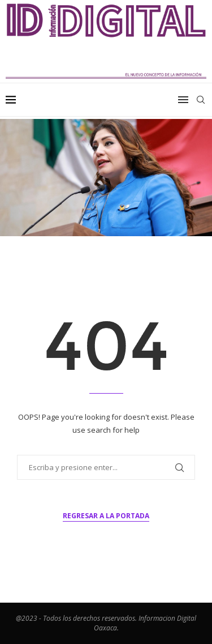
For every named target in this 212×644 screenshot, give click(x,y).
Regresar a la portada (106, 516)
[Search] (201, 100)
